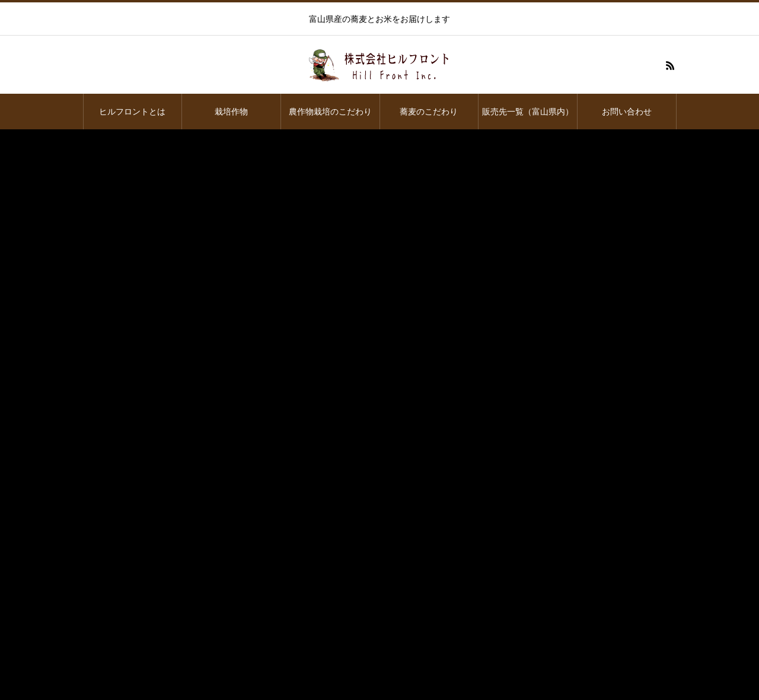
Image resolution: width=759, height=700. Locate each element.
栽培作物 (231, 112)
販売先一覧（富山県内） (528, 112)
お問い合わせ (627, 112)
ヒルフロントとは (132, 112)
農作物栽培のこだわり (330, 112)
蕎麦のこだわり (429, 112)
